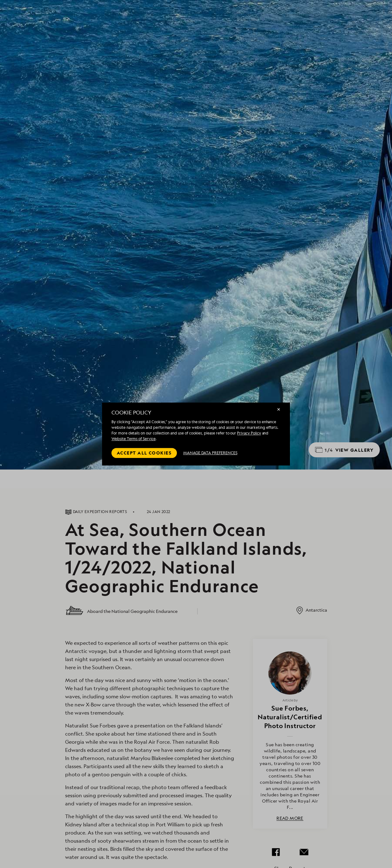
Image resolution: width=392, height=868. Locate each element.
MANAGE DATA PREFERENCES (210, 453)
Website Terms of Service (134, 439)
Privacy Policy (249, 433)
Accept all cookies (144, 453)
